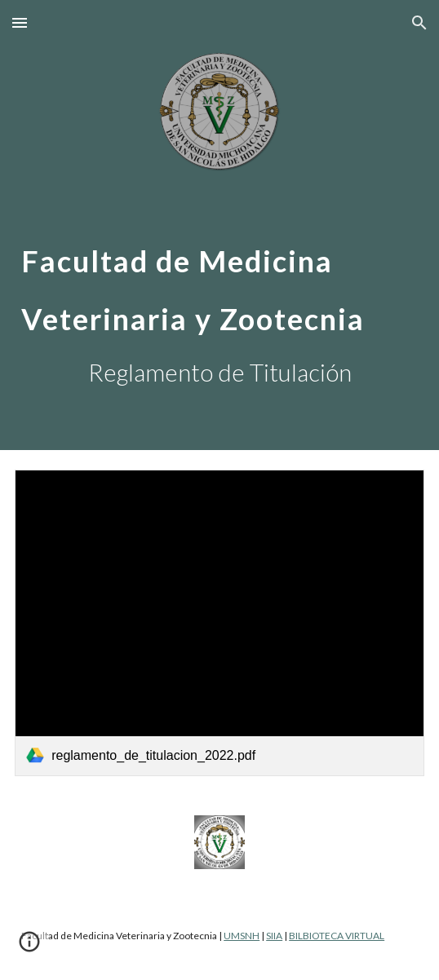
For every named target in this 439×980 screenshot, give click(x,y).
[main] (219, 279)
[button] (20, 22)
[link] (219, 623)
